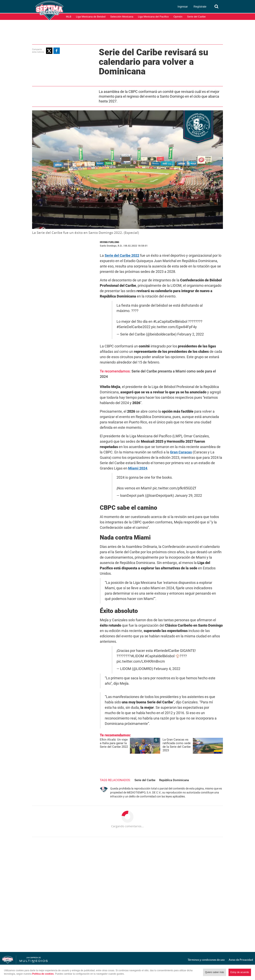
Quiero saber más (214, 972)
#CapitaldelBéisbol (160, 656)
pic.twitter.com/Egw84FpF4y (174, 327)
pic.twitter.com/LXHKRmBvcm (141, 661)
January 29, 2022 (188, 496)
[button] (49, 51)
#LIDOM (137, 656)
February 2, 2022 (191, 334)
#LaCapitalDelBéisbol (170, 322)
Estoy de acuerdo (240, 972)
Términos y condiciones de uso (206, 960)
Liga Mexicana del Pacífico (153, 17)
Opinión (178, 17)
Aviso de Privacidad (241, 960)
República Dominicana (174, 780)
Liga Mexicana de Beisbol (91, 17)
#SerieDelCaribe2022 (133, 327)
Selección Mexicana (122, 17)
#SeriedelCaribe (166, 651)
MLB (69, 17)
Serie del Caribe (196, 17)
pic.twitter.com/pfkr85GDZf (174, 488)
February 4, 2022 (167, 669)
